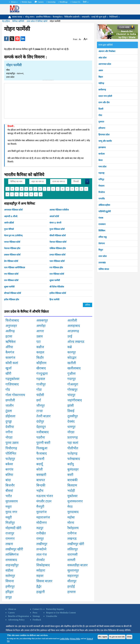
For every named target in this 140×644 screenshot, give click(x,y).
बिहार (101, 77)
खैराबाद (41, 368)
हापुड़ (9, 597)
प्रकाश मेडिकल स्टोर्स (12, 255)
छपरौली (10, 400)
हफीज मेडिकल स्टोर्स (58, 293)
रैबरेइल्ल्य (73, 528)
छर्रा (39, 400)
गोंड (8, 390)
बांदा (8, 480)
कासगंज (10, 358)
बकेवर (9, 464)
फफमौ (40, 459)
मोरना (71, 523)
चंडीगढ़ (101, 83)
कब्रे (70, 347)
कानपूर (72, 352)
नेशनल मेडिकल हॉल (12, 248)
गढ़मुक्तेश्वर (12, 379)
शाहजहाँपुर (12, 565)
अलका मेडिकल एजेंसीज (59, 210)
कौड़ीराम (41, 363)
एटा (38, 342)
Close (129, 637)
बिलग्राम (72, 485)
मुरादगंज (41, 512)
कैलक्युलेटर (58, 17)
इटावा (9, 336)
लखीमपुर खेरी (76, 544)
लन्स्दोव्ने (41, 549)
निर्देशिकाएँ (114, 17)
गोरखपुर (72, 390)
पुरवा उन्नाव (12, 443)
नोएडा (9, 437)
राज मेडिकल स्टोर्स (57, 274)
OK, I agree (103, 637)
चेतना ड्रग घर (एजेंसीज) (13, 236)
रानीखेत (41, 533)
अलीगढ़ (10, 331)
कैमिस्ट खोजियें (18, 21)
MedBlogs (63, 2)
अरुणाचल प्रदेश (105, 64)
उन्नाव (40, 336)
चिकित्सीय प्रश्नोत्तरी (72, 17)
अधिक (87, 305)
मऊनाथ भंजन (45, 496)
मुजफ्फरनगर (75, 501)
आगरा (40, 331)
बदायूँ (40, 464)
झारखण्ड (102, 147)
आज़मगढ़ (73, 331)
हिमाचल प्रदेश (104, 135)
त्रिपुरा (101, 250)
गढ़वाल (41, 379)
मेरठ (70, 507)
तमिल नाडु (103, 237)
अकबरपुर (42, 320)
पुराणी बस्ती (43, 443)
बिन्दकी (41, 485)
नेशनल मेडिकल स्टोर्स (58, 242)
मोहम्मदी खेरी (13, 528)
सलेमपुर (10, 576)
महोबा (71, 517)
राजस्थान (102, 224)
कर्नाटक (102, 154)
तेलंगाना (102, 243)
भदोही (71, 491)
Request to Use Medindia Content (61, 613)
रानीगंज (72, 533)
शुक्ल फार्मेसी (55, 280)
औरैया (9, 347)
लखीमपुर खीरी (14, 549)
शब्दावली (86, 17)
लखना (9, 544)
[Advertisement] (48, 100)
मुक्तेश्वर (72, 496)
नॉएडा (71, 432)
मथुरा (9, 507)
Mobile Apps (26, 2)
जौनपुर (41, 406)
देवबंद (71, 421)
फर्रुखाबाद (74, 459)
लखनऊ (72, 539)
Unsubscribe (52, 616)
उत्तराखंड (102, 263)
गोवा (100, 115)
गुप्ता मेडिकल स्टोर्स (57, 229)
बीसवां (9, 491)
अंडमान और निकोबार (107, 51)
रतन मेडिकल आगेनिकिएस (15, 268)
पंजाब (101, 218)
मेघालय (101, 186)
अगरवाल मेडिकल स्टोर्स (13, 210)
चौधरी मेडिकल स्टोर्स (58, 236)
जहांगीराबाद (75, 400)
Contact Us (75, 2)
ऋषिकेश (11, 342)
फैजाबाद (42, 453)
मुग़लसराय (12, 501)
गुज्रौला (72, 374)
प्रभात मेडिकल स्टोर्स (57, 255)
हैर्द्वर (39, 587)
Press (35, 613)
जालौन (10, 406)
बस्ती (70, 475)
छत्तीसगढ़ (102, 90)
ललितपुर (73, 549)
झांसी (71, 406)
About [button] (13, 2)
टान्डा (40, 411)
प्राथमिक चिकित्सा (44, 17)
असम (101, 70)
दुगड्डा (9, 421)
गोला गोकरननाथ (15, 395)
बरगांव (9, 469)
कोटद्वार (72, 358)
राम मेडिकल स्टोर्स (11, 280)
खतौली (72, 363)
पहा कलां (73, 443)
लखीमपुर (42, 544)
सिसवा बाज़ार (44, 581)
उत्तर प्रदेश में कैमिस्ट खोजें (37, 21)
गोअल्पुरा (73, 384)
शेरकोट (41, 560)
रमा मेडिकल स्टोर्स (11, 274)
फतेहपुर (10, 459)
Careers (39, 2)
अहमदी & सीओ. (11, 216)
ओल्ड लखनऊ (76, 342)
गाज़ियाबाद (12, 384)
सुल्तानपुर (73, 570)
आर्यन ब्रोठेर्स (9, 223)
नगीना (9, 432)
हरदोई (71, 587)
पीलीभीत (73, 448)
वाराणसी (72, 555)
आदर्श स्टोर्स (54, 216)
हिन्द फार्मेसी (54, 300)
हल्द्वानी (41, 592)
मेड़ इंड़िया (6, 21)
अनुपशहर (11, 326)
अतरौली (72, 320)
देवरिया (10, 427)
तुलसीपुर (73, 416)
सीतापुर (72, 581)
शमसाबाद (11, 560)
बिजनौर (10, 485)
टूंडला (9, 411)
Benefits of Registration (19, 616)
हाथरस (72, 592)
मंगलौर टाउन (44, 501)
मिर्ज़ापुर (10, 523)
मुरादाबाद (73, 512)
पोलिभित (11, 453)
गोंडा (39, 390)
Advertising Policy (16, 620)
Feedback (37, 620)
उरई (70, 336)
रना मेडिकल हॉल (56, 268)
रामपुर (40, 539)
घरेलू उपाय (30, 17)
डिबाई (71, 411)
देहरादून (41, 427)
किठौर (40, 358)
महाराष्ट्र (101, 173)
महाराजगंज (43, 517)
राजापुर (10, 533)
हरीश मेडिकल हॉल (12, 300)
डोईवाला (10, 416)
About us (12, 609)
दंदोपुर (40, 421)
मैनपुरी (40, 507)
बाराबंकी (72, 480)
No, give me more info (117, 637)
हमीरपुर (10, 587)
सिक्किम (102, 231)
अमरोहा (41, 326)
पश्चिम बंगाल (104, 269)
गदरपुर (72, 379)
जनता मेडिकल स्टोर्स (12, 242)
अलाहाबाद (74, 326)
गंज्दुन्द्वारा (42, 374)
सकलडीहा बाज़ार (78, 565)
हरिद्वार (10, 592)
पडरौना (41, 437)
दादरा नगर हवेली (105, 96)
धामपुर (71, 427)
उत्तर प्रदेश (103, 256)
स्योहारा (41, 570)
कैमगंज (10, 352)
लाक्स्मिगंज (12, 555)
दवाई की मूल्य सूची (100, 17)
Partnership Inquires (55, 609)
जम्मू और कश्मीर (105, 141)
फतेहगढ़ (72, 453)
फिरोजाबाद (12, 320)
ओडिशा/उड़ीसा (104, 205)
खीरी (8, 374)
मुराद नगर (11, 512)
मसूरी (9, 517)
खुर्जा (8, 368)
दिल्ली (101, 109)
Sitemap (36, 616)
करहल (40, 352)
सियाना (10, 581)
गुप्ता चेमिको (9, 229)
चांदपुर (71, 395)
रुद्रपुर (40, 528)
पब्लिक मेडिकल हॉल (58, 248)
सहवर (40, 576)
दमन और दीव (104, 102)
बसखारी (41, 475)
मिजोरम (102, 192)
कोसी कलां (12, 363)
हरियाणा (102, 128)
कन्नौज (40, 347)
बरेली (40, 469)
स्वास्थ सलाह (18, 17)
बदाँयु (71, 464)
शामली (71, 560)
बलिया (9, 475)
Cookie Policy (65, 639)
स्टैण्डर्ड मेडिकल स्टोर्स (13, 293)
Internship (51, 2)
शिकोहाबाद (43, 565)
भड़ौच (40, 491)
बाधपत (41, 480)
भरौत (9, 496)
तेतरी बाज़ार (43, 416)
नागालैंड (102, 199)
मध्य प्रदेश (102, 167)
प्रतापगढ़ (73, 437)
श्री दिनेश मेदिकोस (57, 287)
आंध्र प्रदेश (102, 58)
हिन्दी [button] (86, 2)
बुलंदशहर (73, 469)
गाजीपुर (41, 384)
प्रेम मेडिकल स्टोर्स (11, 261)
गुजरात (101, 122)
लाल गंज (42, 555)
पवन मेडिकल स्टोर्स (57, 261)
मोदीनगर (42, 523)
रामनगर (10, 539)
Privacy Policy (75, 639)
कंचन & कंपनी (55, 223)
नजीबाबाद (43, 432)
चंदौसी (40, 395)
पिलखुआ (42, 448)
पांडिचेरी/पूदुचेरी (105, 211)
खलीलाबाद (74, 368)
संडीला (9, 570)
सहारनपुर (73, 576)
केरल (100, 160)
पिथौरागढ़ (11, 448)
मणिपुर (101, 179)
